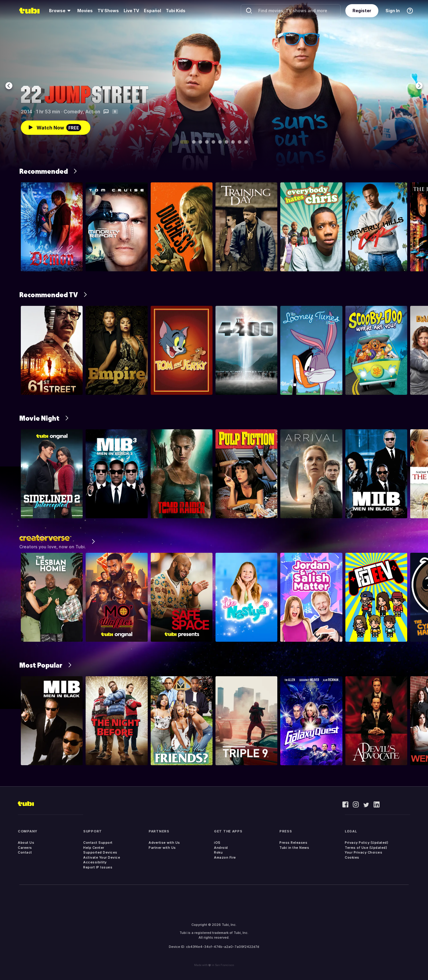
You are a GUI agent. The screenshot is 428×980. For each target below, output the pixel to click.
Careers (25, 848)
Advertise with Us (164, 843)
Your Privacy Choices (364, 852)
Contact (25, 852)
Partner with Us (162, 848)
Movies (85, 11)
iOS (217, 843)
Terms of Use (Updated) (366, 848)
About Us (26, 843)
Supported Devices (100, 852)
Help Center (94, 848)
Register (362, 11)
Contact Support (98, 843)
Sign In (393, 11)
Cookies (352, 857)
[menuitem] (61, 11)
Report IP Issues (98, 867)
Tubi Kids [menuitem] (176, 11)
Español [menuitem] (152, 11)
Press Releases (293, 843)
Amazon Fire (225, 857)
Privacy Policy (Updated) (366, 843)
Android (221, 848)
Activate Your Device (102, 857)
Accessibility (95, 862)
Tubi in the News (294, 848)
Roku (218, 852)
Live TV (131, 11)
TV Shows (108, 11)
